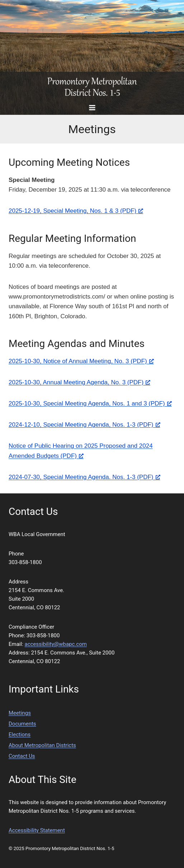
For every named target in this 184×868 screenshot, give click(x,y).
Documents (22, 724)
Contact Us (22, 756)
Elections (20, 735)
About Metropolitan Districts (42, 745)
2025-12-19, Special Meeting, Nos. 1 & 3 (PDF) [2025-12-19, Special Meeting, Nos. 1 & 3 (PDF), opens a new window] (76, 211)
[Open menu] (92, 107)
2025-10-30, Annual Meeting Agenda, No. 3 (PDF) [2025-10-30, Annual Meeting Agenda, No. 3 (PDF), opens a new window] (79, 382)
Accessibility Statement (37, 830)
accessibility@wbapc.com (56, 644)
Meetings (20, 713)
